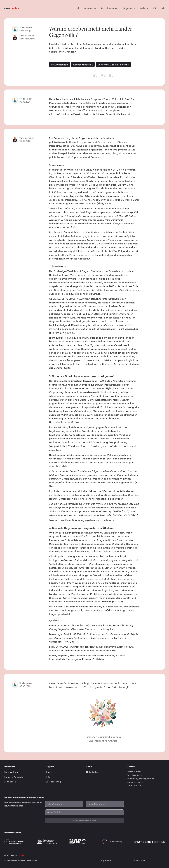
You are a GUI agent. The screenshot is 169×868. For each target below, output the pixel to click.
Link (113, 629)
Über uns (50, 772)
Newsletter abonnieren (85, 820)
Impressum (106, 860)
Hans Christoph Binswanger (81, 381)
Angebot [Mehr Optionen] (129, 8)
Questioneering (53, 782)
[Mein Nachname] (105, 804)
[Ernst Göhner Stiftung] (150, 842)
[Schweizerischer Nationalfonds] (19, 842)
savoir (12, 8)
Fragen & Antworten (14, 777)
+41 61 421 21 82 (135, 785)
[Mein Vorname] (64, 804)
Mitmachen (10, 782)
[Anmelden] (162, 8)
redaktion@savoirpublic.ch (141, 779)
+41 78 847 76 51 (135, 782)
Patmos (87, 659)
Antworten (90, 8)
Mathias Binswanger (108, 196)
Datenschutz (139, 860)
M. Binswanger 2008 (110, 601)
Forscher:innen (110, 8)
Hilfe (48, 777)
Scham (58, 368)
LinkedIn (92, 772)
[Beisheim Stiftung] (117, 842)
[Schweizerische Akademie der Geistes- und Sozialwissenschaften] (52, 842)
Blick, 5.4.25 (105, 203)
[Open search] (78, 8)
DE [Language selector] (155, 8)
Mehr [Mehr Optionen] (144, 8)
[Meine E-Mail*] (84, 812)
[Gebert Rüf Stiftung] (84, 842)
